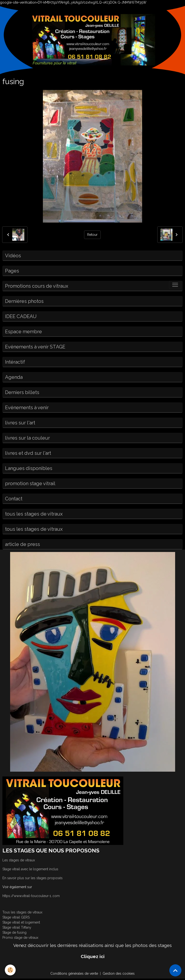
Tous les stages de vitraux (22, 912)
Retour (92, 235)
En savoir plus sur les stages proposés (33, 878)
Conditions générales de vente (74, 973)
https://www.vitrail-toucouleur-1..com (31, 896)
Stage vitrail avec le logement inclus (30, 869)
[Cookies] (10, 970)
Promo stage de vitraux (20, 938)
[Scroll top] (175, 970)
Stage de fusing (14, 932)
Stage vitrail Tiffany (17, 927)
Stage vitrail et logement (21, 922)
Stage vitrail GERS (16, 917)
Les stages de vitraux (19, 860)
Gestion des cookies (119, 973)
